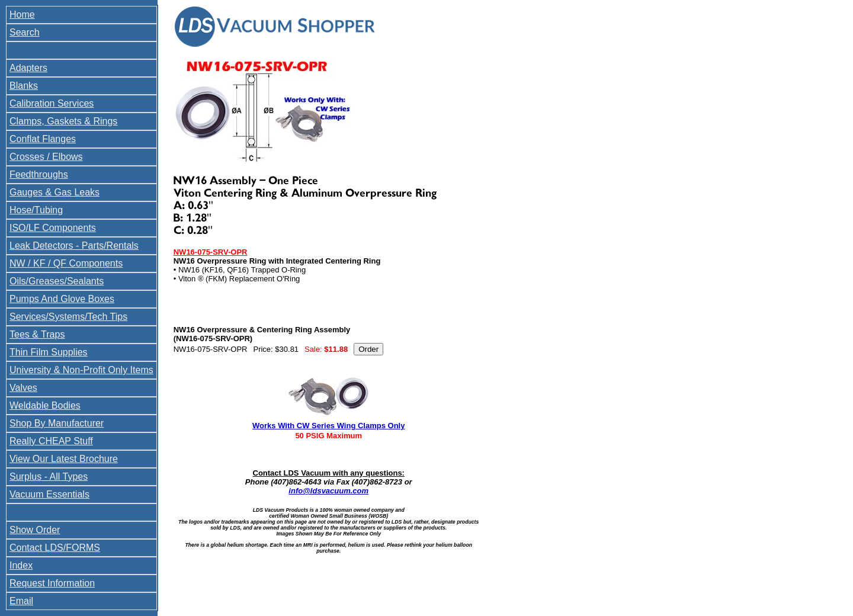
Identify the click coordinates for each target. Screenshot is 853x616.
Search (25, 32)
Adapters (28, 68)
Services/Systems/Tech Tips (68, 317)
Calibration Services (52, 103)
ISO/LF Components (53, 228)
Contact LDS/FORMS (55, 548)
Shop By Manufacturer (57, 423)
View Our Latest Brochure (64, 459)
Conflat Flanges (43, 139)
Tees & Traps (37, 334)
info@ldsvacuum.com (328, 491)
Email (21, 601)
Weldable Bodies (45, 405)
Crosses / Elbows (46, 157)
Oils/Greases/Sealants (57, 281)
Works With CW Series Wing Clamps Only (328, 426)
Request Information (52, 583)
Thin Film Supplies (49, 352)
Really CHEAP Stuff (51, 441)
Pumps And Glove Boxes (62, 299)
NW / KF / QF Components (66, 263)
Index (21, 565)
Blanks (24, 86)
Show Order (35, 530)
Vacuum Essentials (49, 494)
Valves (23, 388)
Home (22, 15)
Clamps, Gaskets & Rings (63, 121)
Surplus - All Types (49, 477)
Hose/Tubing (36, 210)
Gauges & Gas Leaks (54, 192)
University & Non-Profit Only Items (81, 370)
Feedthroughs (39, 174)
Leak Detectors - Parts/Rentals (74, 246)
